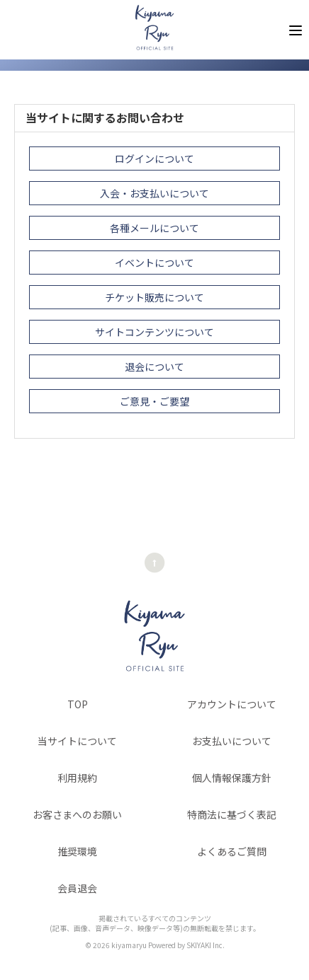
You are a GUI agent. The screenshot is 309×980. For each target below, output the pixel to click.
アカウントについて (232, 704)
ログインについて (154, 158)
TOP (78, 704)
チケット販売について (154, 297)
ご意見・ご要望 (154, 401)
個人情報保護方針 (232, 778)
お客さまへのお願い (77, 814)
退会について (154, 367)
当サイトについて (77, 741)
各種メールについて (154, 228)
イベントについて (154, 263)
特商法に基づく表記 (232, 814)
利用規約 (77, 778)
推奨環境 (77, 851)
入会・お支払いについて (154, 193)
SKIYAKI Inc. (206, 945)
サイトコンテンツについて (154, 332)
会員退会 (77, 888)
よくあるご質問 (232, 851)
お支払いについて (232, 741)
